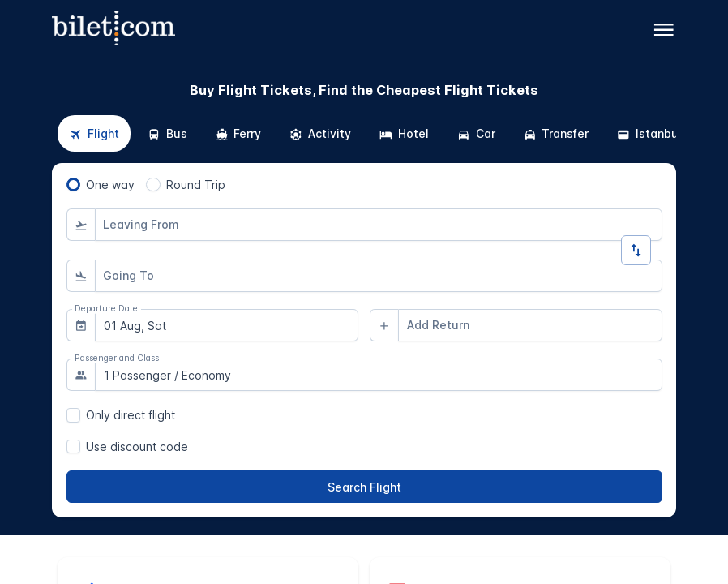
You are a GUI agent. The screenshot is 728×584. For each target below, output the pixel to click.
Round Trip (196, 185)
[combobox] (379, 225)
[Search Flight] (364, 487)
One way (110, 185)
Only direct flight (131, 415)
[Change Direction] (636, 250)
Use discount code (137, 447)
